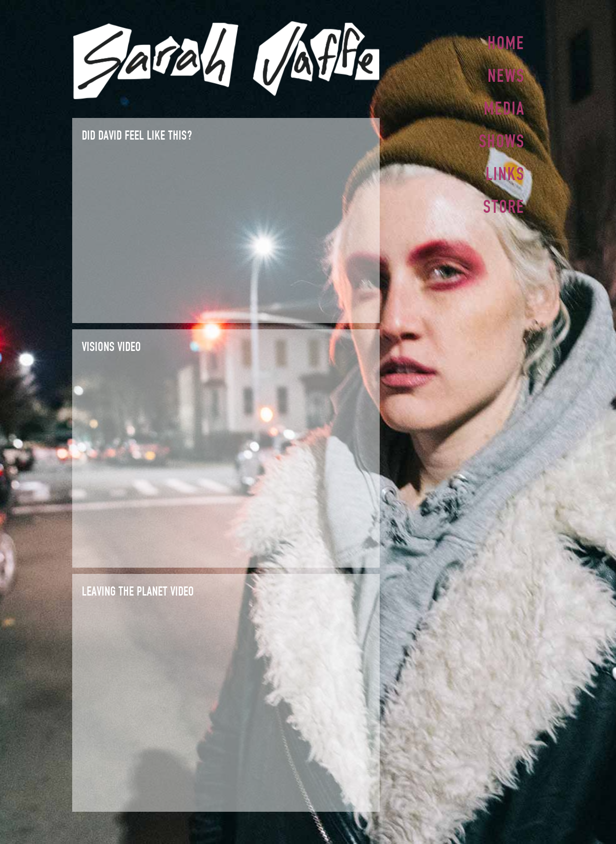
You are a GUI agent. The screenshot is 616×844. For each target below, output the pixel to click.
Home (506, 43)
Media (504, 106)
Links (505, 170)
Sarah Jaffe (226, 60)
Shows (502, 138)
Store (504, 202)
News (506, 75)
